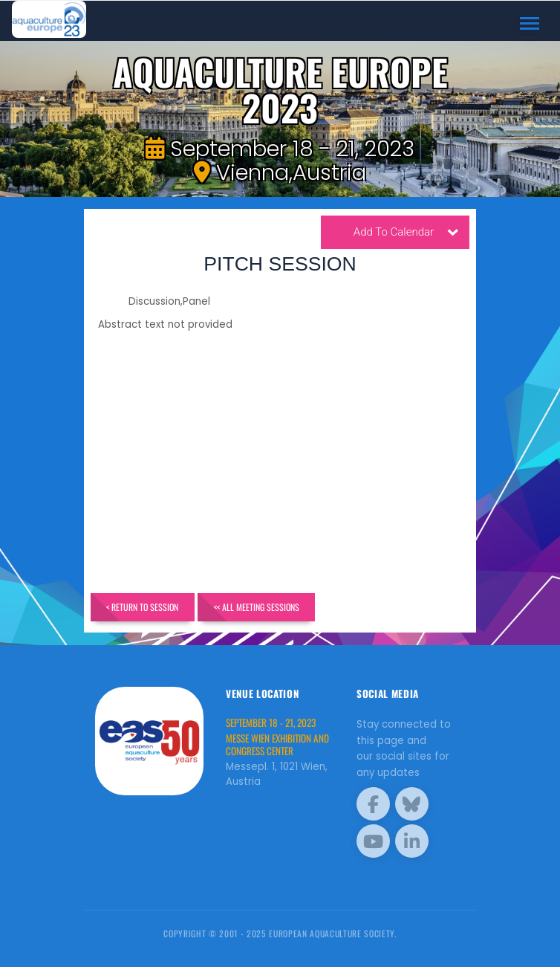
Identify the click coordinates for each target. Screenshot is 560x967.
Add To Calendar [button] (406, 234)
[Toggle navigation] (530, 24)
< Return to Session (142, 607)
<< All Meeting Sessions (257, 607)
